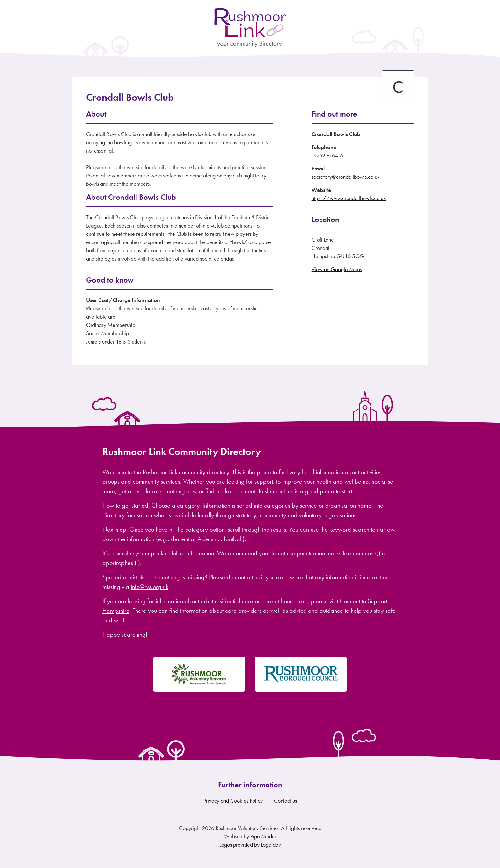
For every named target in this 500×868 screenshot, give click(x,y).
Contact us (285, 801)
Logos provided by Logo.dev (250, 845)
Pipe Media (263, 836)
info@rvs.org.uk (150, 587)
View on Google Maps (337, 269)
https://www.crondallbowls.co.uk (349, 198)
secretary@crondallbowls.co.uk (346, 177)
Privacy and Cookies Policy (233, 801)
